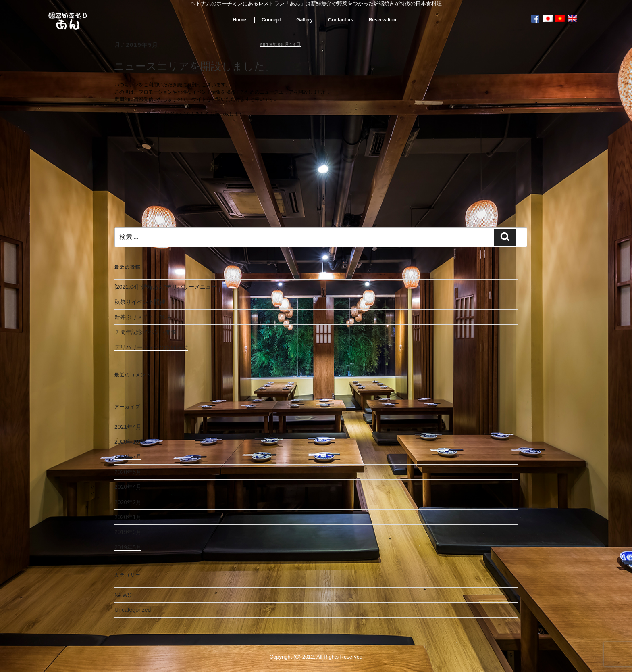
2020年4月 (128, 487)
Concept (271, 20)
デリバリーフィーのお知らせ (151, 347)
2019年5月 (128, 547)
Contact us (341, 20)
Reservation (383, 20)
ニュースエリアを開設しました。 (194, 66)
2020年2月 (128, 502)
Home (239, 20)
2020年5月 (128, 472)
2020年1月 (128, 517)
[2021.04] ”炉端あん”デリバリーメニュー (166, 287)
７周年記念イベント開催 (146, 332)
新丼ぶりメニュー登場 (143, 317)
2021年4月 (128, 427)
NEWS (123, 595)
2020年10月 (130, 442)
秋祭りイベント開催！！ (146, 302)
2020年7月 (128, 457)
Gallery (305, 20)
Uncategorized (133, 610)
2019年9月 (128, 532)
